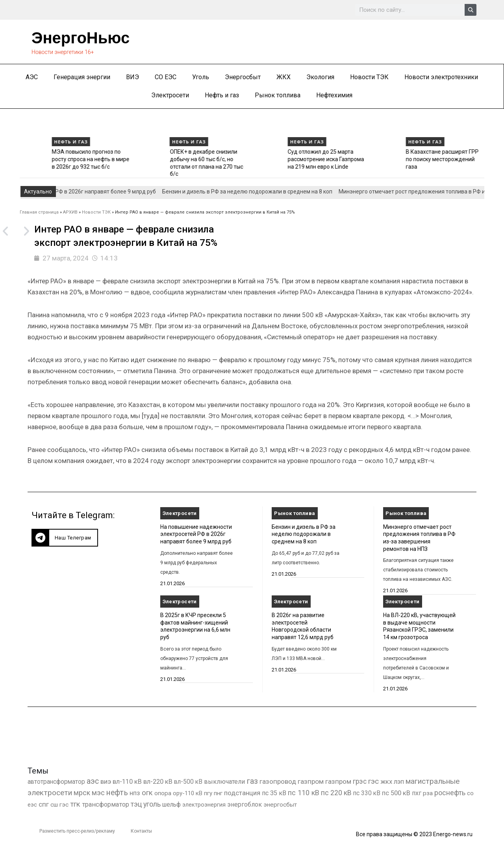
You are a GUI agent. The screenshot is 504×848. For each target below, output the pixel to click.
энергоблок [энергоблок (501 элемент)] (245, 804)
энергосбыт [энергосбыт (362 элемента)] (280, 805)
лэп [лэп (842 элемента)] (399, 782)
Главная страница (39, 212)
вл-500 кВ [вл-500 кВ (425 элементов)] (188, 782)
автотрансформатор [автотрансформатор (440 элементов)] (56, 782)
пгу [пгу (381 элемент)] (208, 793)
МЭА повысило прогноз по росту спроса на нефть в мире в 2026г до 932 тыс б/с (167, 159)
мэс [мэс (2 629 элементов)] (98, 793)
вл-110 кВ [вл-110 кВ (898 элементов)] (127, 782)
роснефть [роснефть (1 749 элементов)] (450, 793)
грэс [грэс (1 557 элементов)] (360, 781)
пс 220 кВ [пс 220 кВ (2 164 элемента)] (336, 793)
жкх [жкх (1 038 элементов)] (386, 781)
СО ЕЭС (166, 77)
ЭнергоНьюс (81, 38)
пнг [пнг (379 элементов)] (218, 793)
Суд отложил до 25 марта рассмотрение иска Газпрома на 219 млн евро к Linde (402, 159)
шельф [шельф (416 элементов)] (171, 805)
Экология (320, 77)
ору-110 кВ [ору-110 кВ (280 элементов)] (188, 793)
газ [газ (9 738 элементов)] (252, 781)
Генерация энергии (82, 77)
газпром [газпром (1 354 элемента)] (338, 781)
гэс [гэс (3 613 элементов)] (373, 781)
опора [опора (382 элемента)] (163, 793)
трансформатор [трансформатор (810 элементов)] (106, 804)
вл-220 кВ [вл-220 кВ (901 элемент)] (158, 782)
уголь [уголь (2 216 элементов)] (152, 804)
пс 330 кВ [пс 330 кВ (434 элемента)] (367, 793)
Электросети (170, 95)
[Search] (471, 10)
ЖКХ (283, 77)
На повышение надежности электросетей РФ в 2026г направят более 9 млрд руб (196, 534)
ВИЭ (132, 77)
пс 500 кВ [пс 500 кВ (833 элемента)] (396, 793)
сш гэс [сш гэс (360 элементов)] (59, 805)
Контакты (141, 831)
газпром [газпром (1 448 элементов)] (311, 781)
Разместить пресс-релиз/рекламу (77, 831)
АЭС (32, 77)
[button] (65, 538)
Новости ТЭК (369, 77)
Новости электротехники (441, 77)
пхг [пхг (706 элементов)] (417, 793)
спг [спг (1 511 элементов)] (44, 804)
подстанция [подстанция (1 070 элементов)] (242, 793)
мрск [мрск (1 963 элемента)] (82, 793)
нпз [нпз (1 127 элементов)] (135, 793)
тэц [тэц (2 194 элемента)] (136, 804)
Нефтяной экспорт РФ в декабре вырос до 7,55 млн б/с (48, 159)
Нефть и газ (222, 95)
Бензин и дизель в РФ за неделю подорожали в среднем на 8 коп (253, 192)
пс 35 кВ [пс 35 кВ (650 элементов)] (274, 793)
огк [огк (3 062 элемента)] (147, 793)
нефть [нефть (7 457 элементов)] (117, 793)
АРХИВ (70, 212)
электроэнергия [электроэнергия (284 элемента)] (204, 805)
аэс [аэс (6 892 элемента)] (93, 781)
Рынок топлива (278, 95)
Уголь (201, 77)
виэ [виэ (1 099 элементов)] (106, 781)
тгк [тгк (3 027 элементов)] (75, 804)
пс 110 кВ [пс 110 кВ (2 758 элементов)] (304, 793)
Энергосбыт (243, 77)
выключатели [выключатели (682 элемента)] (224, 782)
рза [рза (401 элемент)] (428, 793)
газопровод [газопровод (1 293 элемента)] (278, 781)
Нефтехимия (334, 95)
